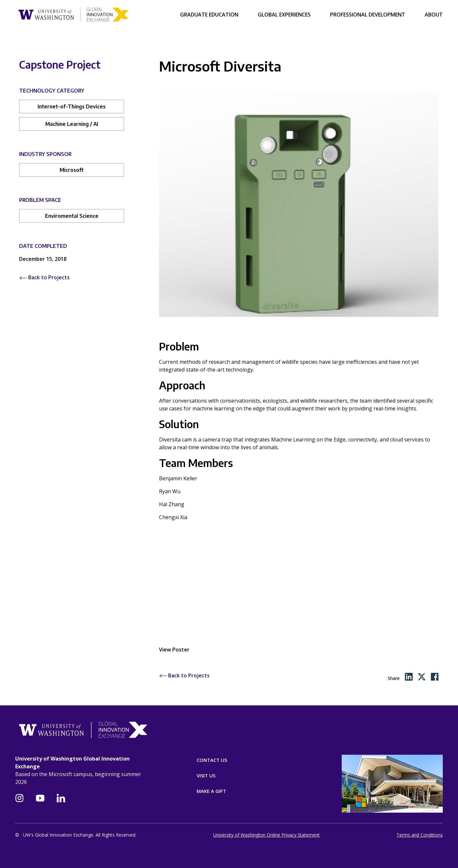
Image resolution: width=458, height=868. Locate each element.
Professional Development (368, 15)
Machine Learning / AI (72, 124)
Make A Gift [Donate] (211, 791)
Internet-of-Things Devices (72, 106)
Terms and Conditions (420, 835)
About (434, 15)
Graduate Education (209, 15)
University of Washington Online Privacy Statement (266, 835)
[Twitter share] (422, 677)
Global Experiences (284, 15)
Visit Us (206, 775)
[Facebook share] (435, 677)
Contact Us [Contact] (212, 760)
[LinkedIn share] (409, 677)
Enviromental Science (72, 216)
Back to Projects (44, 277)
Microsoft (72, 170)
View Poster (174, 650)
